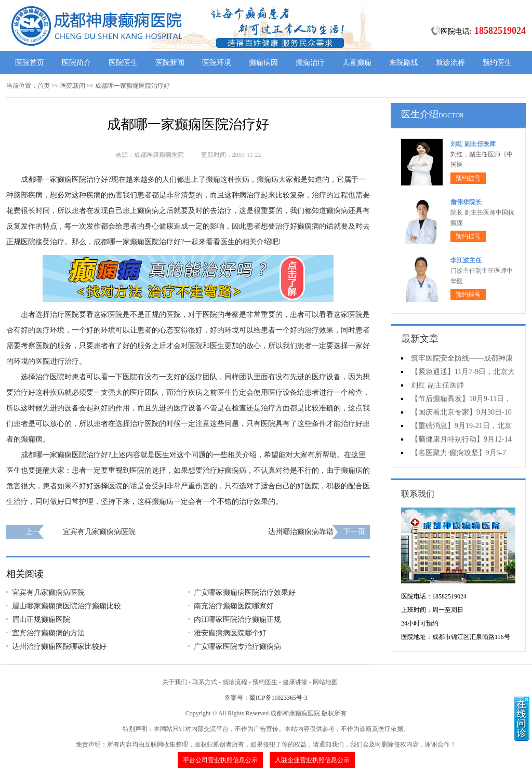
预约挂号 (468, 178)
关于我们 (175, 682)
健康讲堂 (295, 682)
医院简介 (76, 63)
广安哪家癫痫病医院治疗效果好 (245, 592)
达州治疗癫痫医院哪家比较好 (59, 647)
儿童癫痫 (357, 63)
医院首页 (30, 63)
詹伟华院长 (466, 202)
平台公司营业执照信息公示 (220, 760)
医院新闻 (170, 63)
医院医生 (123, 63)
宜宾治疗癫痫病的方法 (48, 633)
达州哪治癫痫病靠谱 (301, 532)
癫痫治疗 (310, 63)
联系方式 (205, 682)
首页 (44, 86)
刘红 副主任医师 (473, 144)
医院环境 (217, 63)
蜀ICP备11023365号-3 (278, 698)
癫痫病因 (263, 63)
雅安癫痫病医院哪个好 (230, 633)
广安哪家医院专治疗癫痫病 (237, 647)
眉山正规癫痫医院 (41, 619)
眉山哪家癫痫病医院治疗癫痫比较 (66, 606)
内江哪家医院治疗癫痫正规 (237, 619)
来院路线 (404, 63)
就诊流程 (450, 63)
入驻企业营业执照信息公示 (312, 760)
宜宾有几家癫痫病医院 (99, 532)
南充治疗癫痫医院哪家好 (234, 606)
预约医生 (497, 63)
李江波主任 (466, 260)
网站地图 (325, 682)
